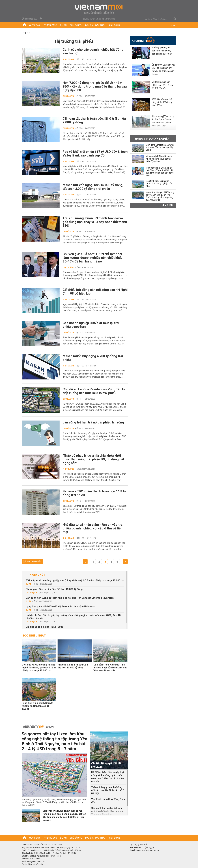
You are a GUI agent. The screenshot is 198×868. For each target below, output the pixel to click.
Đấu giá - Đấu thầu (95, 25)
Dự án (63, 25)
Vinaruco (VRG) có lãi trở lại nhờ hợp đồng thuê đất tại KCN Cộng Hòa (159, 159)
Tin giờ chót (36, 575)
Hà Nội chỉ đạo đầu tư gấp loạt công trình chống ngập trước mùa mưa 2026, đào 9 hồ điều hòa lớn (108, 777)
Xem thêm (168, 205)
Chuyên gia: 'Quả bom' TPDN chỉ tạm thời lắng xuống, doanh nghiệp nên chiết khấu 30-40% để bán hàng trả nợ (93, 258)
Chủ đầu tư (76, 25)
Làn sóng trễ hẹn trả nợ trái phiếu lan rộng (93, 422)
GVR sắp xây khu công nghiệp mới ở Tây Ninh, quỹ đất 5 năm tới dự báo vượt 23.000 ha (75, 581)
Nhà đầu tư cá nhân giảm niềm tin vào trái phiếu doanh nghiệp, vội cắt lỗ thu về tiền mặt (93, 528)
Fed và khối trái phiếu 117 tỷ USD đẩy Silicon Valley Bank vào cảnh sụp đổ (95, 154)
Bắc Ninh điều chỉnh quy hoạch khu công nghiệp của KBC (159, 183)
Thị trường (51, 25)
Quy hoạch (35, 25)
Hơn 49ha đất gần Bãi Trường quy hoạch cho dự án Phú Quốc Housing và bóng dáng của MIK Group (160, 196)
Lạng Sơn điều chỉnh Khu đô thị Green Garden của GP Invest (60, 607)
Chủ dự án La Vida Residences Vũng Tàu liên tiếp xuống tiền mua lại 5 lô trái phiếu (95, 391)
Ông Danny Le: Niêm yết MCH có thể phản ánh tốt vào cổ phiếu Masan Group (163, 69)
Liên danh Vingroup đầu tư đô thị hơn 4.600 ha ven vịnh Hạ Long (160, 147)
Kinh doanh (115, 25)
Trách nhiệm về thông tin (32, 864)
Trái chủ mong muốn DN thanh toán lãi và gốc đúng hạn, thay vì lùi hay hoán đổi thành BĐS (95, 222)
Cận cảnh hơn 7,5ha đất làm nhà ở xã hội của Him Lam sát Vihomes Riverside (70, 598)
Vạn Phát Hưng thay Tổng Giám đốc (108, 801)
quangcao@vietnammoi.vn (147, 850)
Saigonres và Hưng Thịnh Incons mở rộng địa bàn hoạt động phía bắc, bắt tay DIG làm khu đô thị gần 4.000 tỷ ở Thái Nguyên (64, 815)
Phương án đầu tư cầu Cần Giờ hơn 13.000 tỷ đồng (54, 589)
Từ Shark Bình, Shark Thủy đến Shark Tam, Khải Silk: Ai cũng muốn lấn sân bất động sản (160, 172)
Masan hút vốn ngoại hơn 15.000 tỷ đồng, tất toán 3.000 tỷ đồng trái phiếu (93, 187)
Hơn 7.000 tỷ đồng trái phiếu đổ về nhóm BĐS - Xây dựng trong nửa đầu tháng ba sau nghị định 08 (95, 86)
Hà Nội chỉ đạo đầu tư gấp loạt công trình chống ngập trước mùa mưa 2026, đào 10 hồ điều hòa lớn (73, 617)
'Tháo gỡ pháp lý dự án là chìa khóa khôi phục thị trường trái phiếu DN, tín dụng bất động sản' (93, 459)
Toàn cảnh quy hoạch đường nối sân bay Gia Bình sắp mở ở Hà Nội (108, 790)
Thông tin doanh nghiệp (151, 139)
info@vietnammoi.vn (36, 861)
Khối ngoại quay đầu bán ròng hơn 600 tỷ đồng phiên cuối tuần (162, 51)
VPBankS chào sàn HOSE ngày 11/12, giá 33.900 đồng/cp (162, 85)
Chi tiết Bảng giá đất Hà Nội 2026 (44, 627)
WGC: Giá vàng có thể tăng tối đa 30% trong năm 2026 (162, 102)
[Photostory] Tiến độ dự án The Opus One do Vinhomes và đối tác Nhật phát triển (163, 121)
